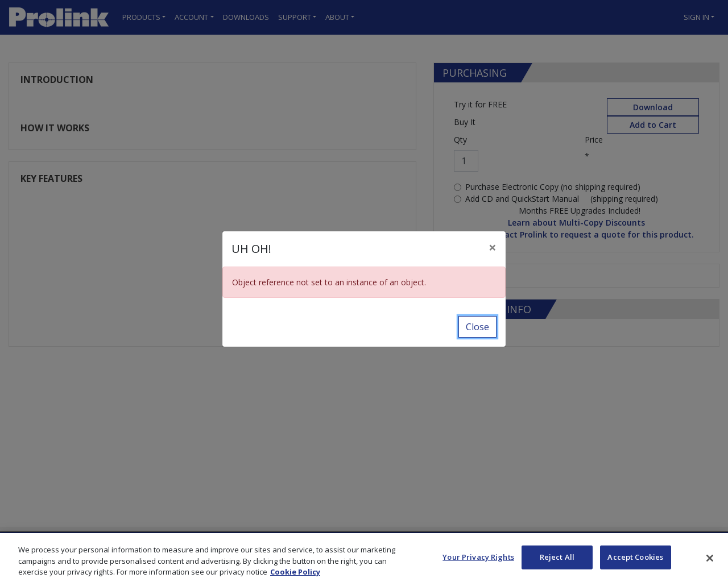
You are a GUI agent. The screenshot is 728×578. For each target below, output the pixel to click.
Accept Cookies (635, 563)
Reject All (557, 563)
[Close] (493, 247)
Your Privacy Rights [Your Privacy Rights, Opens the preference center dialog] (478, 563)
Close (477, 327)
